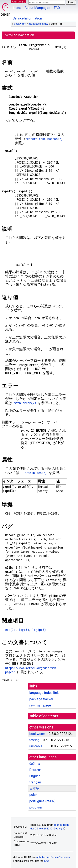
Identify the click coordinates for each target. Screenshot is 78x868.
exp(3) (10, 630)
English (35, 776)
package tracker (41, 699)
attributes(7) (36, 473)
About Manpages (37, 8)
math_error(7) (25, 403)
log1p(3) (39, 630)
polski (34, 795)
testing (34, 740)
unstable (36, 746)
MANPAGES (19, 2)
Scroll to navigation (20, 35)
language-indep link (44, 693)
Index (17, 8)
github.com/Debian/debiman (53, 857)
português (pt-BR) (43, 801)
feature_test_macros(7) (44, 139)
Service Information (27, 18)
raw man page (40, 705)
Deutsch (35, 770)
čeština (35, 764)
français (35, 782)
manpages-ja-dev (38, 24)
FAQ (57, 8)
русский (36, 807)
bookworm (20, 24)
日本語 (34, 788)
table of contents (44, 716)
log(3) (24, 630)
